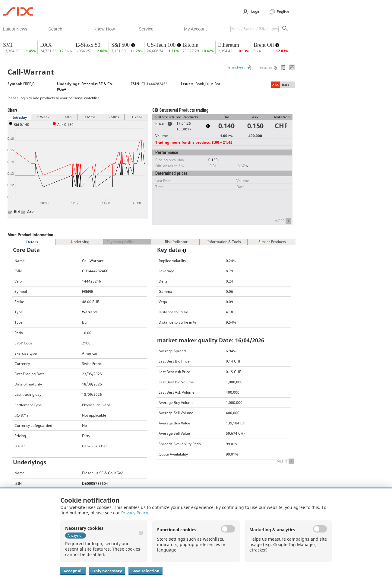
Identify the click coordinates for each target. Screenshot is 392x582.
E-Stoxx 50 (88, 45)
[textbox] (254, 29)
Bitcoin (190, 45)
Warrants (90, 312)
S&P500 (121, 45)
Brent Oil (264, 45)
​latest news (15, 29)
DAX (46, 45)
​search (55, 29)
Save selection (145, 571)
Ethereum (229, 45)
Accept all (73, 571)
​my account (195, 29)
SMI (8, 45)
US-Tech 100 (162, 45)
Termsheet (235, 67)
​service (146, 29)
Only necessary (107, 571)
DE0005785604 (95, 483)
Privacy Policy (135, 513)
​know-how (104, 29)
